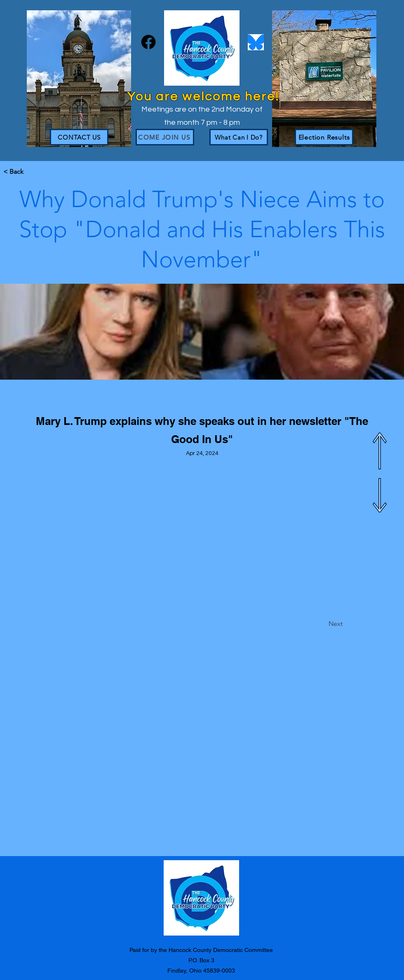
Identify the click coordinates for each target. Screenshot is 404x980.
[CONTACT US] (79, 137)
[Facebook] (148, 42)
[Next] (322, 624)
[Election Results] (324, 137)
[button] (31, 172)
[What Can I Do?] (239, 137)
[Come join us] (165, 137)
